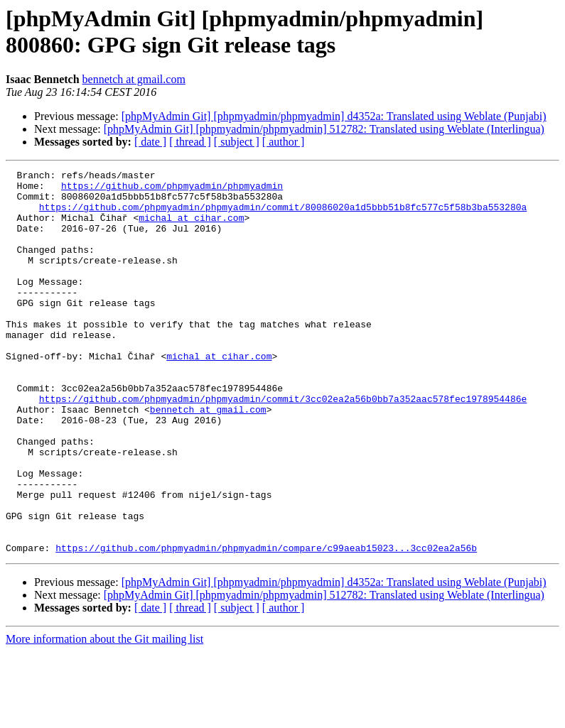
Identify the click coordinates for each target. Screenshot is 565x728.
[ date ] (150, 142)
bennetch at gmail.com (134, 79)
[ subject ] (237, 142)
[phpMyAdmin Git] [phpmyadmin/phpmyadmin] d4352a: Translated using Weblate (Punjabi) (334, 116)
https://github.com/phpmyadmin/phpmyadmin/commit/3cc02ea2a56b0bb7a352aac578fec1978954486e (283, 445)
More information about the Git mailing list (104, 716)
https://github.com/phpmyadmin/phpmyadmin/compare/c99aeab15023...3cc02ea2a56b (266, 624)
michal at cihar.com (191, 228)
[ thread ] (190, 142)
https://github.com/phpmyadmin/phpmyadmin (172, 190)
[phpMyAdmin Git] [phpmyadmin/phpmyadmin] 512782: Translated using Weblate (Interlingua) (324, 129)
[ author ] (284, 142)
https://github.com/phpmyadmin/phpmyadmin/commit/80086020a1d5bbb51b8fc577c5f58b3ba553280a (283, 215)
